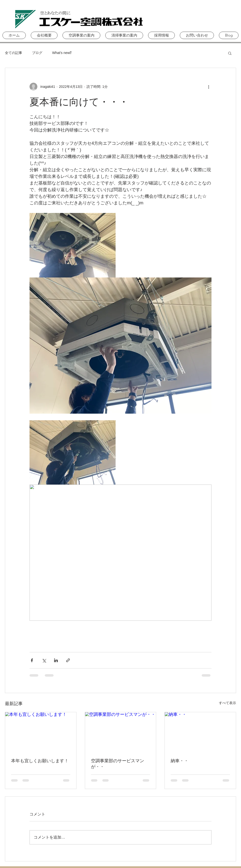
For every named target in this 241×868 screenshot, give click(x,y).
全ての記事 (14, 53)
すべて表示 (227, 703)
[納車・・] (200, 732)
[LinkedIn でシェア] (56, 660)
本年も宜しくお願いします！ (40, 761)
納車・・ (180, 761)
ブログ (37, 53)
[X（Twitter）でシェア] (44, 660)
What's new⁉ (62, 53)
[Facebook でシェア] (32, 660)
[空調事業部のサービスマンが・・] (121, 732)
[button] (81, 35)
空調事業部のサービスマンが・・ (118, 764)
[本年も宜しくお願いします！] (41, 732)
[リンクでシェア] (68, 660)
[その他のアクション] (209, 87)
